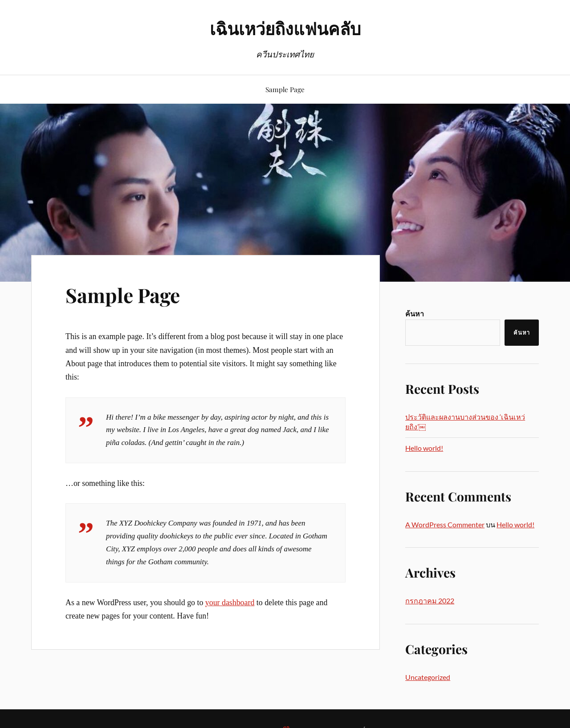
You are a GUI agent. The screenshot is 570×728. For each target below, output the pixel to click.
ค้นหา (415, 313)
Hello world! (424, 448)
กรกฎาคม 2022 (430, 601)
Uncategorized (428, 677)
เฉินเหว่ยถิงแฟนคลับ (285, 28)
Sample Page (285, 89)
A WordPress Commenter (445, 524)
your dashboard (230, 603)
